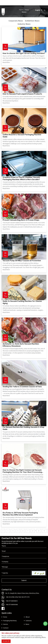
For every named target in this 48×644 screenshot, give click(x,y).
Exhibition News (32, 21)
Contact (6, 628)
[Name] (24, 546)
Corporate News (16, 21)
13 (44, 531)
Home (5, 617)
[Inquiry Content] (24, 567)
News (27, 624)
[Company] (24, 562)
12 (39, 531)
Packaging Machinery (10, 621)
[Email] (24, 551)
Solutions (29, 621)
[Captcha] (16, 573)
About (28, 617)
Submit (24, 581)
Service (5, 624)
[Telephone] (24, 557)
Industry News (24, 24)
